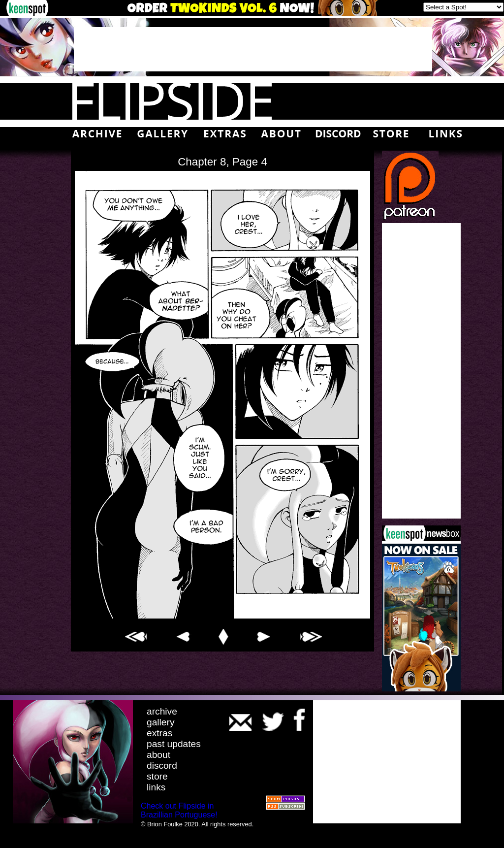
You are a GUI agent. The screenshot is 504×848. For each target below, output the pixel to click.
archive (162, 711)
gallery (161, 722)
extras (159, 733)
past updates (174, 744)
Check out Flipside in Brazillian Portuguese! (179, 810)
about (158, 755)
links (156, 787)
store (157, 776)
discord (162, 766)
